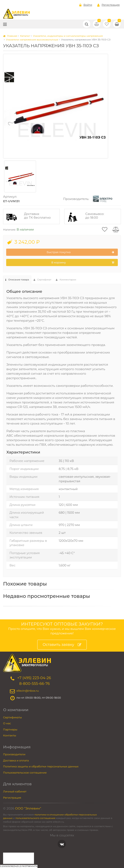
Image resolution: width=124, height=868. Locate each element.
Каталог (25, 36)
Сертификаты (12, 717)
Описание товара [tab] (17, 280)
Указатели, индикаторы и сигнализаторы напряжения (68, 36)
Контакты (10, 735)
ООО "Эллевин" (28, 808)
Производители (14, 754)
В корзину (83, 263)
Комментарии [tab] (66, 280)
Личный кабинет (15, 791)
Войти (86, 5)
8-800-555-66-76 (34, 684)
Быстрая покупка (80, 252)
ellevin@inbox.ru (28, 691)
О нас (7, 723)
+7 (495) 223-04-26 (34, 678)
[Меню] (5, 24)
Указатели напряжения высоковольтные (32, 40)
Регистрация (108, 5)
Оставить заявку (62, 645)
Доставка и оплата (16, 760)
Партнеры (10, 729)
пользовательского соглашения (35, 818)
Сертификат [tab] (43, 280)
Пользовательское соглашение (25, 773)
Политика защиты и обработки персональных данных (41, 766)
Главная (10, 36)
